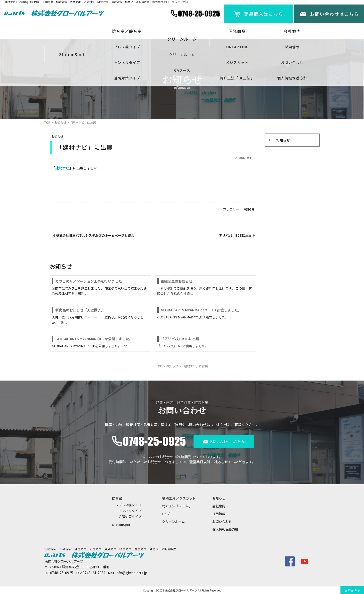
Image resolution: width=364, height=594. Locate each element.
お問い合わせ (292, 62)
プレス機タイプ (127, 47)
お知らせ (283, 140)
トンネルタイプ (127, 62)
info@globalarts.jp (131, 573)
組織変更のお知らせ (176, 281)
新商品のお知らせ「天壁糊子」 (80, 310)
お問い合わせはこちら (334, 14)
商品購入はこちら (264, 14)
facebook (290, 561)
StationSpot (72, 54)
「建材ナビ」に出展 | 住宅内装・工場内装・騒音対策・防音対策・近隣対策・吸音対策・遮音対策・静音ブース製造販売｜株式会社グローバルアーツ (94, 2)
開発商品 (237, 31)
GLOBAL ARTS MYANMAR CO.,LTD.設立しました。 (201, 310)
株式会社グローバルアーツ (181, 590)
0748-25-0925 (62, 573)
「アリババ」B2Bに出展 (180, 339)
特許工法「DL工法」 (237, 78)
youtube (305, 561)
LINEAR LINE (237, 47)
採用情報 (292, 47)
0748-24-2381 (94, 573)
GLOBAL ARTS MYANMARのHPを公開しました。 (94, 339)
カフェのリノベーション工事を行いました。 (90, 281)
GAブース (182, 70)
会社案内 (292, 31)
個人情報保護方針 (292, 78)
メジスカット (237, 62)
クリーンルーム (182, 55)
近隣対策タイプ (127, 78)
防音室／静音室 (127, 31)
